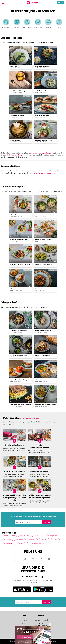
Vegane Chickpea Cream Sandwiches (20, 405)
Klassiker (44, 540)
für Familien (24, 536)
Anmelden (47, 522)
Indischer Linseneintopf (41, 380)
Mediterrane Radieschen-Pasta (19, 240)
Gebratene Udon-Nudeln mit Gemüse (45, 405)
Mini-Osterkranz (40, 289)
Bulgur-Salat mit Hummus (42, 66)
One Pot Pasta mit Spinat (42, 91)
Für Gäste (8, 540)
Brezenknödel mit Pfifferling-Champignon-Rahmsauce (43, 331)
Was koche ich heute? (41, 620)
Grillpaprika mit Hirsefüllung (18, 380)
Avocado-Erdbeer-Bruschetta (43, 240)
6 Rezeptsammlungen (31, 418)
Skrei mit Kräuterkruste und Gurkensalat (18, 355)
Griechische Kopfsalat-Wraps (43, 140)
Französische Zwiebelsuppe (18, 91)
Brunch (55, 540)
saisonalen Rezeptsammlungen (45, 173)
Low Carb (20, 544)
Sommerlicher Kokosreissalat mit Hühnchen (44, 215)
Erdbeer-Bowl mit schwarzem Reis (20, 215)
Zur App (61, 3)
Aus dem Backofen (35, 544)
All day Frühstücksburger (17, 116)
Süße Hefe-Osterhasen (17, 289)
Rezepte (25, 624)
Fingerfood (8, 544)
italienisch (20, 540)
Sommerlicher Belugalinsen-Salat (20, 264)
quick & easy (39, 536)
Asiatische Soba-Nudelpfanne (18, 331)
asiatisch (32, 540)
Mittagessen (53, 536)
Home (25, 620)
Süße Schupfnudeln (15, 140)
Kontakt (54, 641)
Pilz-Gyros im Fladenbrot (42, 116)
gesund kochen (10, 536)
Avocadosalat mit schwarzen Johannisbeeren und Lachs (43, 264)
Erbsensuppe (14, 66)
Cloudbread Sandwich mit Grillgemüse (42, 355)
